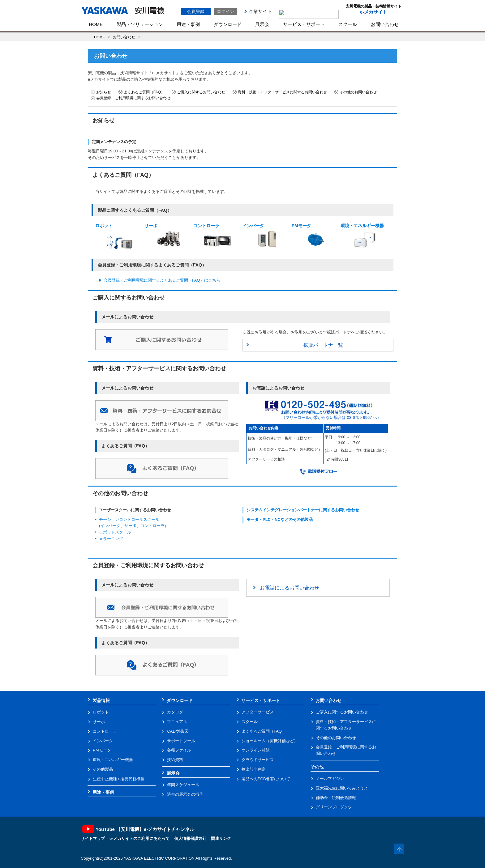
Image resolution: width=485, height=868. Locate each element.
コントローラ (213, 238)
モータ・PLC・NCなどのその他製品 (280, 519)
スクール (348, 24)
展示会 (262, 24)
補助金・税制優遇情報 (336, 798)
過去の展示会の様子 (185, 794)
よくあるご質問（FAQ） (144, 92)
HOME (96, 24)
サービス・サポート (304, 24)
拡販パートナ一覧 (323, 345)
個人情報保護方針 (190, 838)
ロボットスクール (115, 532)
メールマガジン (330, 779)
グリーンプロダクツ (334, 807)
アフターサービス (258, 712)
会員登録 (196, 11)
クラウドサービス (258, 760)
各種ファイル (179, 750)
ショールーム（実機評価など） (270, 741)
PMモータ (310, 236)
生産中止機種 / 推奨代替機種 (119, 779)
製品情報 (101, 700)
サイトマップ (93, 838)
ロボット (114, 237)
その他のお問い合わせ (358, 92)
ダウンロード (228, 24)
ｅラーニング (111, 539)
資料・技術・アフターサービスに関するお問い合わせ (282, 92)
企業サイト (260, 11)
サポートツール (181, 741)
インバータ (261, 236)
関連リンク (221, 838)
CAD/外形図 (178, 731)
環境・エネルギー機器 (362, 236)
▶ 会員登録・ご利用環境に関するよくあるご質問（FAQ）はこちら (159, 280)
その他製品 (103, 769)
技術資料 (175, 760)
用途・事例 (188, 24)
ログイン (225, 11)
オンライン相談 (256, 750)
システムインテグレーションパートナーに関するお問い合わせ (303, 510)
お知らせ (104, 92)
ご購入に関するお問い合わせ (201, 92)
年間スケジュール (183, 785)
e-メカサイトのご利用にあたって (139, 838)
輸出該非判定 (254, 769)
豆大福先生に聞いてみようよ (342, 788)
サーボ (163, 236)
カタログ (175, 712)
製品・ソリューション (140, 24)
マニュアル (177, 722)
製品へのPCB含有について (266, 779)
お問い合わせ (385, 24)
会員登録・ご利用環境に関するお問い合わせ (133, 98)
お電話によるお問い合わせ (290, 588)
